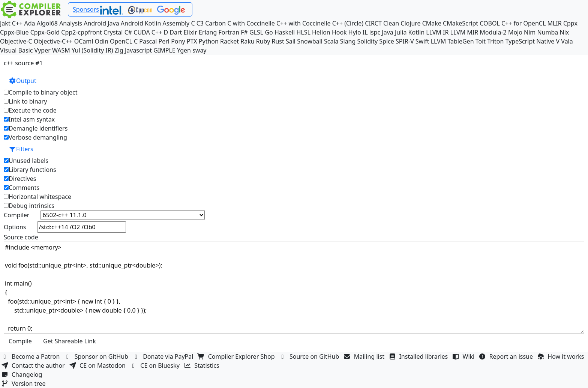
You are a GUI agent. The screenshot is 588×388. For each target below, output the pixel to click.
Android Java (101, 23)
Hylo (355, 32)
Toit (481, 41)
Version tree (24, 383)
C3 (200, 23)
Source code (21, 237)
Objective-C (16, 41)
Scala (331, 41)
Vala (567, 41)
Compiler (16, 215)
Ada (29, 23)
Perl (164, 41)
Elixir (190, 32)
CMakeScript (460, 23)
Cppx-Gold (45, 32)
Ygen (184, 50)
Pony (178, 41)
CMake (432, 23)
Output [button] (22, 81)
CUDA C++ (148, 32)
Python (209, 41)
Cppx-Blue (14, 32)
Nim (530, 32)
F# (244, 32)
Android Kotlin (141, 23)
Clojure (410, 23)
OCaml (84, 41)
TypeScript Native (530, 41)
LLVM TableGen (452, 41)
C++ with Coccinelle (304, 23)
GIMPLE (164, 50)
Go (269, 32)
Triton (495, 41)
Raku (247, 41)
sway (199, 50)
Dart (176, 32)
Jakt (5, 23)
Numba (547, 32)
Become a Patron (31, 356)
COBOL (490, 23)
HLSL (303, 32)
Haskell (285, 32)
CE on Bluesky (156, 365)
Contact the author (34, 365)
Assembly (176, 23)
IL (365, 32)
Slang (348, 41)
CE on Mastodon (98, 365)
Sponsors (86, 9)
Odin (102, 41)
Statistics (202, 365)
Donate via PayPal (164, 356)
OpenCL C (124, 41)
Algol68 (47, 23)
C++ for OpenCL (523, 23)
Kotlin (417, 32)
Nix (564, 32)
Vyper (43, 50)
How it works (561, 356)
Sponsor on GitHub (97, 356)
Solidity (368, 41)
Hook (339, 32)
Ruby (263, 41)
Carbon (215, 23)
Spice (386, 41)
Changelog (23, 374)
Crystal (113, 32)
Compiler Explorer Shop (237, 356)
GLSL (256, 32)
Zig (119, 50)
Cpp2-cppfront (82, 32)
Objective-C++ (53, 41)
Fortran (229, 32)
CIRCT (373, 23)
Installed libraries (419, 356)
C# (128, 32)
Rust (278, 41)
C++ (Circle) (348, 23)
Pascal (148, 41)
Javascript (138, 50)
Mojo (515, 32)
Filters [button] (21, 149)
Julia (401, 32)
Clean (391, 23)
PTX (192, 41)
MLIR (554, 23)
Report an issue (507, 356)
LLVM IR (437, 32)
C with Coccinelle (251, 23)
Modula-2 (493, 32)
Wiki (464, 356)
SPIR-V (405, 41)
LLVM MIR (464, 32)
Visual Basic (16, 50)
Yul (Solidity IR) (92, 50)
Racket (229, 41)
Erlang (208, 32)
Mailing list (365, 356)
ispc (375, 32)
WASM (61, 50)
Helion (321, 32)
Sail (291, 41)
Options (15, 227)
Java (387, 32)
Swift (422, 41)
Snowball (310, 41)
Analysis (71, 23)
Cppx (570, 23)
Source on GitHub (310, 356)
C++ (17, 23)
